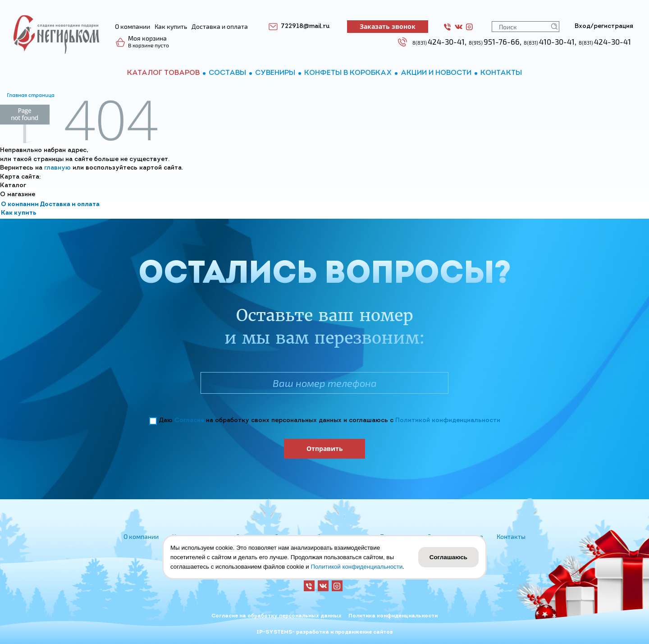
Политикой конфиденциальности (448, 421)
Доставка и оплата (70, 205)
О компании (20, 205)
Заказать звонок (388, 26)
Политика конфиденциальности (393, 616)
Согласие (189, 421)
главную (57, 168)
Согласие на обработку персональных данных (277, 616)
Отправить (325, 448)
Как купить (19, 213)
